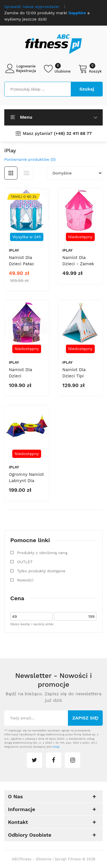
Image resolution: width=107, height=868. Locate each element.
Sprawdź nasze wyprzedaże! (32, 7)
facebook (54, 760)
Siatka (11, 173)
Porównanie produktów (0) (30, 159)
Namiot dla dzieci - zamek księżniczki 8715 (79, 264)
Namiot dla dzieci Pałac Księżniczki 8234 (26, 264)
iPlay (14, 250)
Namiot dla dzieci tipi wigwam (74, 376)
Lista (27, 173)
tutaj (56, 747)
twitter (35, 760)
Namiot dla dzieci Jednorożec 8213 (26, 376)
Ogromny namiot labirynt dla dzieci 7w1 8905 (26, 481)
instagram (72, 760)
